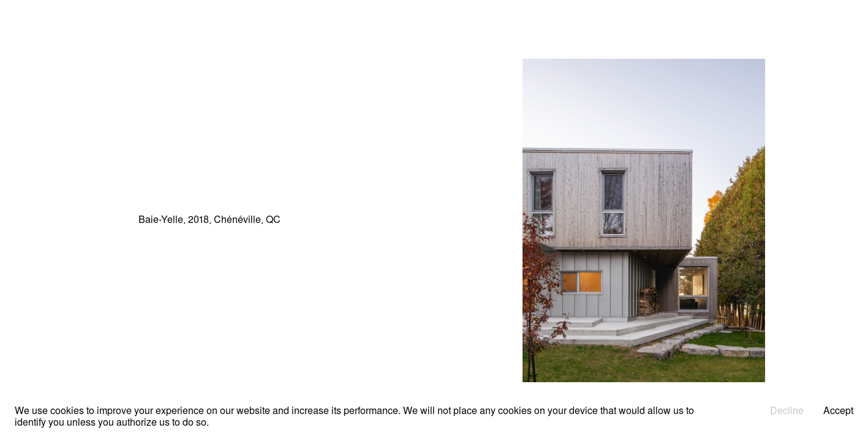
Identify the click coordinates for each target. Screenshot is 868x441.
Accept (838, 411)
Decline (787, 411)
